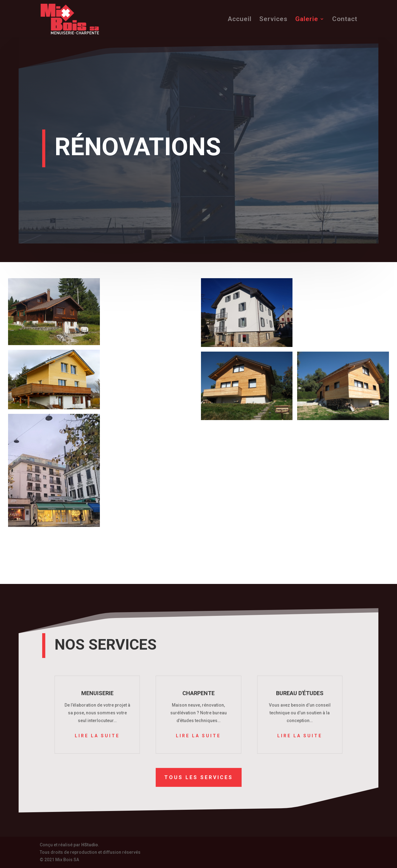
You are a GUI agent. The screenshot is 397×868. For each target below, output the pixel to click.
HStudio (90, 845)
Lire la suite (97, 736)
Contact (345, 20)
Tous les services (199, 777)
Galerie (307, 20)
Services (273, 20)
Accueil (240, 20)
